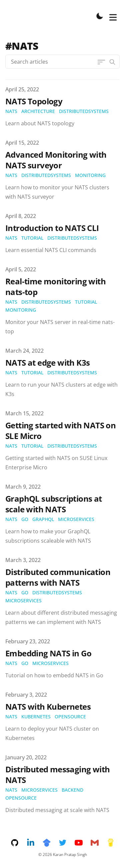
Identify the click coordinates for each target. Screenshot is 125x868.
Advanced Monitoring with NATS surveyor (56, 160)
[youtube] (83, 843)
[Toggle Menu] (113, 16)
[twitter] (67, 843)
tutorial (32, 238)
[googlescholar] (51, 843)
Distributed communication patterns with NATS (58, 577)
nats (11, 111)
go (25, 519)
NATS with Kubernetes (48, 706)
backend (72, 790)
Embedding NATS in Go (48, 653)
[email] (99, 843)
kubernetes (36, 716)
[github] (19, 843)
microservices (76, 519)
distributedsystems (84, 111)
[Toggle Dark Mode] (100, 16)
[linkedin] (35, 843)
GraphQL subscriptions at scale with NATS (54, 504)
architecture (38, 111)
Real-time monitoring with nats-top (55, 286)
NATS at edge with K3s (47, 362)
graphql (43, 519)
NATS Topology (34, 101)
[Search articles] (62, 62)
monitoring (90, 175)
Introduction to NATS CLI (52, 228)
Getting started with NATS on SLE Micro (60, 430)
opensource (70, 716)
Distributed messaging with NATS (57, 774)
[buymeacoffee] (111, 843)
